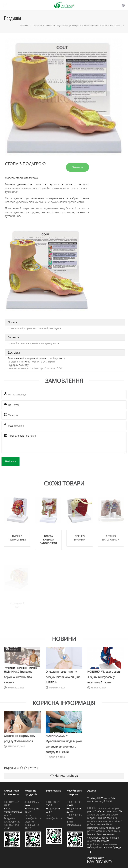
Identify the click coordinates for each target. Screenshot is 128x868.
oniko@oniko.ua (33, 818)
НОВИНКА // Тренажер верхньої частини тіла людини (18, 677)
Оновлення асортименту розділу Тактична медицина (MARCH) (63, 677)
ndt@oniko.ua (74, 825)
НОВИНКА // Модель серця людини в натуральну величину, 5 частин (104, 677)
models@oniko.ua (13, 812)
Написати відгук (64, 776)
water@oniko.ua (54, 818)
